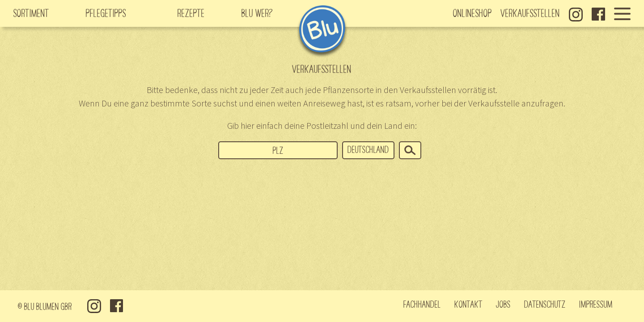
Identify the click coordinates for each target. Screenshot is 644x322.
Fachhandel (422, 304)
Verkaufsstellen (530, 13)
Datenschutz (545, 304)
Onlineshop (472, 13)
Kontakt (468, 304)
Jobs (503, 304)
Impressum (596, 304)
